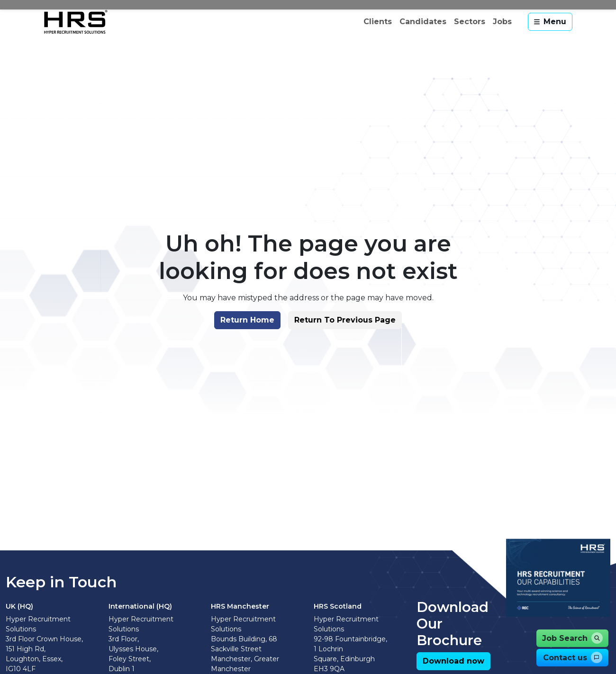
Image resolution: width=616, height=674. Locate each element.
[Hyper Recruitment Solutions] (76, 22)
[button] (243, 342)
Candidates (423, 22)
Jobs (502, 22)
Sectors (470, 22)
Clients (378, 22)
